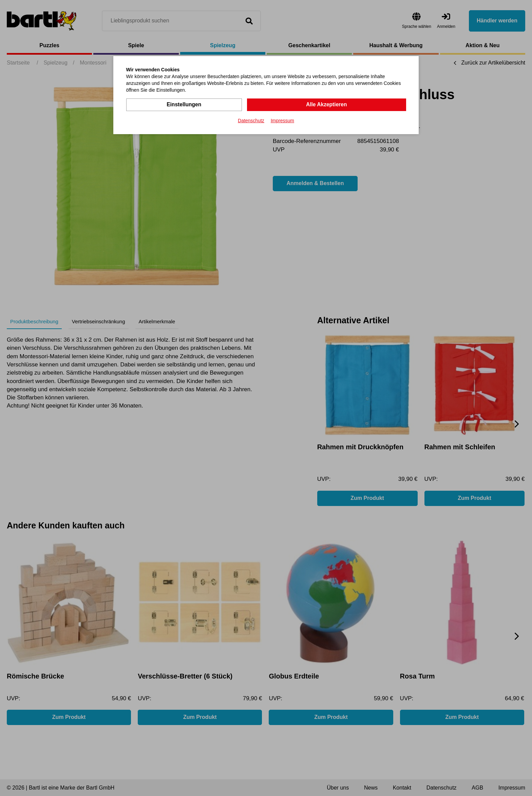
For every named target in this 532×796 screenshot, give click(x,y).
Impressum (282, 120)
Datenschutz (251, 120)
